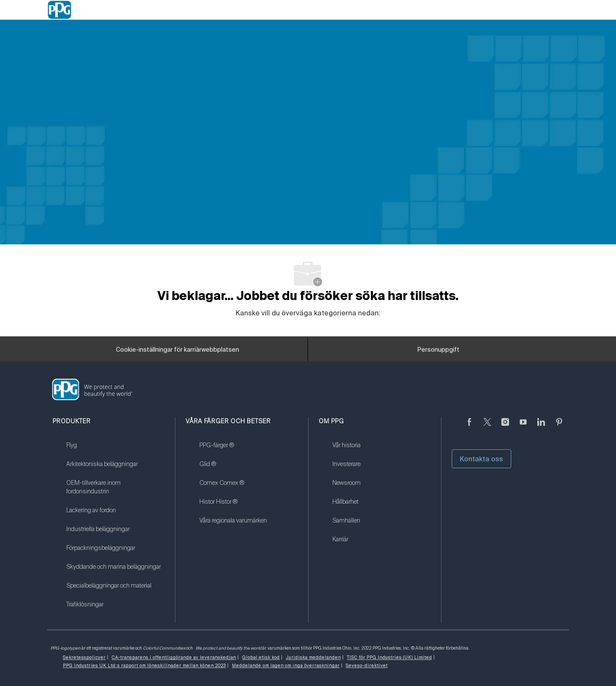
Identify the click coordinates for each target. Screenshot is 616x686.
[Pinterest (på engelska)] (559, 427)
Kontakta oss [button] (481, 459)
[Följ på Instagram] (505, 427)
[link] (115, 451)
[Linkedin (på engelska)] (541, 427)
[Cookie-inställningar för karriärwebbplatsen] (178, 352)
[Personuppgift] (438, 352)
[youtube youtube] (523, 427)
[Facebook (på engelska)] (469, 427)
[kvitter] (487, 427)
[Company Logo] (59, 10)
